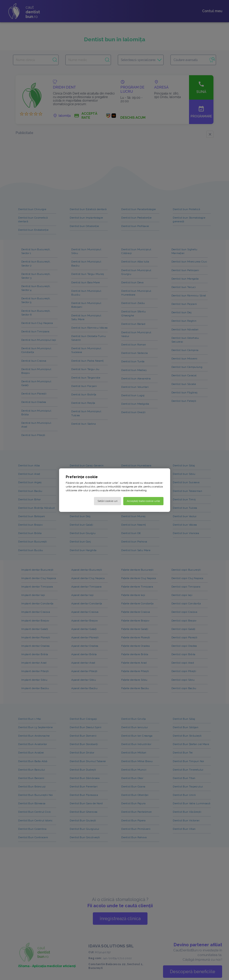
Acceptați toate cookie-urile (143, 501)
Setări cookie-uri (108, 501)
